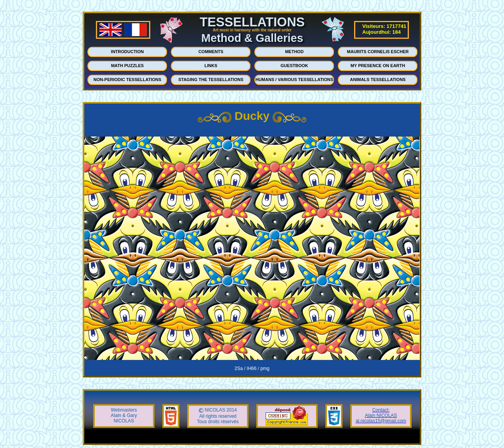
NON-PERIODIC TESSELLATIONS (128, 80)
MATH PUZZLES (127, 66)
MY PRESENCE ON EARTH (378, 66)
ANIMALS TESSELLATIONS (378, 80)
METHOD (294, 52)
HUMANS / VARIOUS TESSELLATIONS (294, 80)
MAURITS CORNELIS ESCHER (378, 52)
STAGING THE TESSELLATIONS (211, 80)
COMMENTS (211, 52)
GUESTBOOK (295, 66)
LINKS (211, 66)
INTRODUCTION (127, 52)
